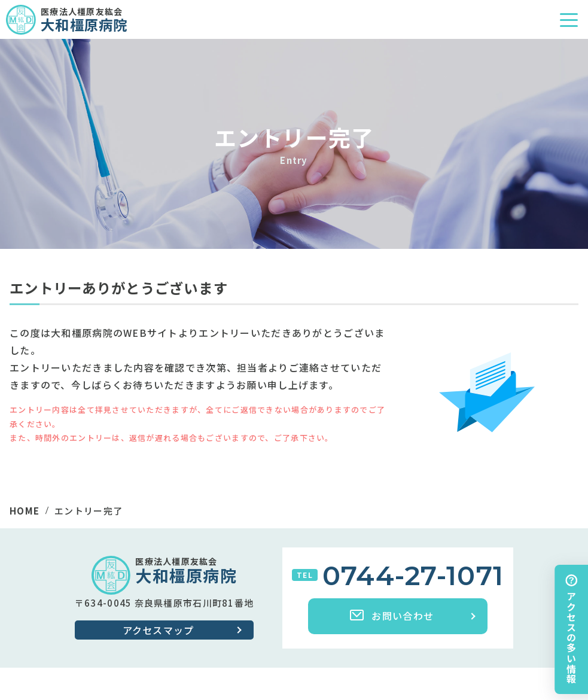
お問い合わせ (392, 616)
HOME (25, 511)
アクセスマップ (159, 630)
